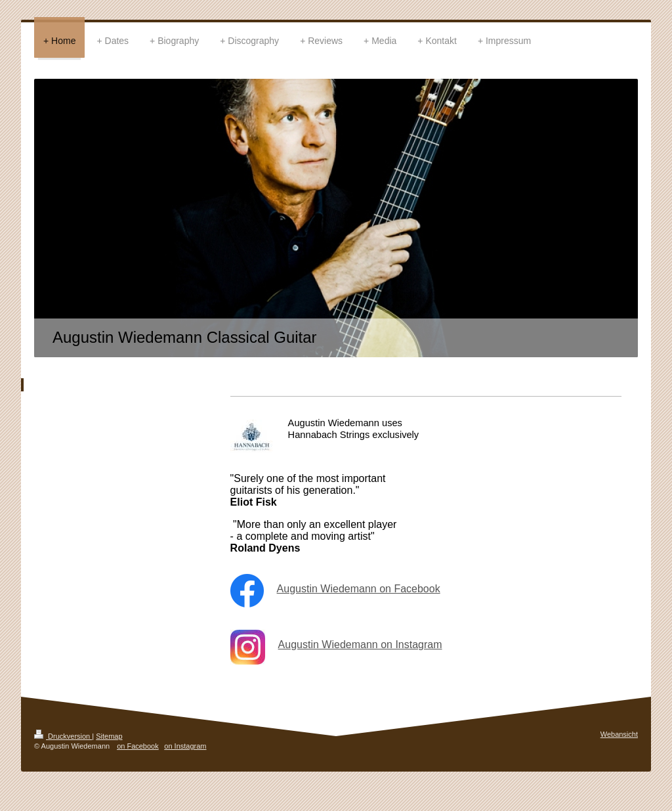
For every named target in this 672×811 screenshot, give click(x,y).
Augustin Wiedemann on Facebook (359, 589)
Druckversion (63, 736)
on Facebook (138, 746)
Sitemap (109, 736)
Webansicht (619, 734)
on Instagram (185, 746)
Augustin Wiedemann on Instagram (360, 645)
